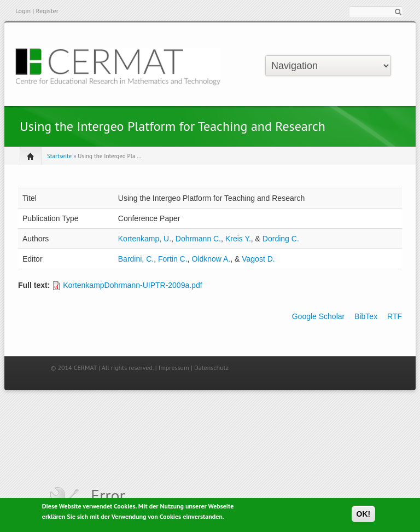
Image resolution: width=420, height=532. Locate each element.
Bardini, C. (136, 259)
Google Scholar (319, 316)
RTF (395, 316)
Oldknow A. (211, 259)
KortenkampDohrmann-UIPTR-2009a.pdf (132, 285)
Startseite (59, 156)
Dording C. (281, 239)
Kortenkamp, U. (145, 239)
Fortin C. (173, 259)
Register (47, 11)
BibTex (366, 316)
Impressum (174, 368)
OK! (364, 516)
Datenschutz (211, 368)
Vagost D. (258, 259)
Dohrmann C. (198, 239)
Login (23, 11)
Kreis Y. (238, 239)
